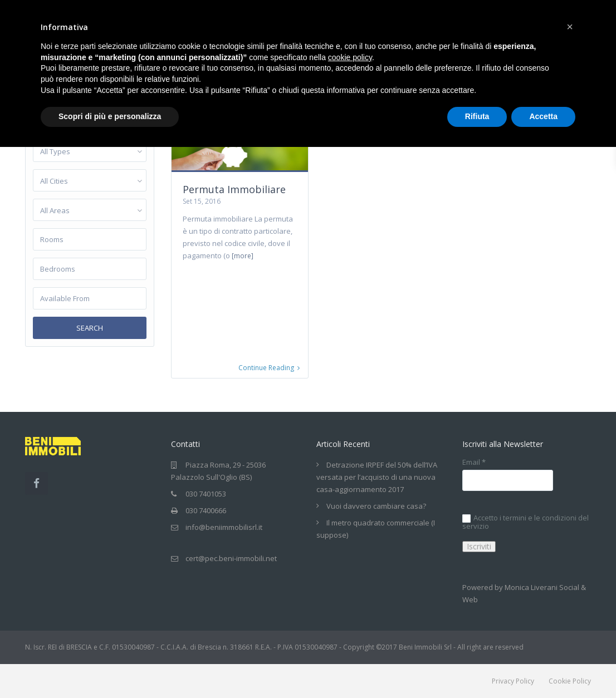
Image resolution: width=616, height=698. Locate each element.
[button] (570, 27)
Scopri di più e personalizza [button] (110, 116)
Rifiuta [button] (477, 116)
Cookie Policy (570, 682)
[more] (243, 256)
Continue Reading (269, 368)
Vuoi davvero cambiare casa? (376, 507)
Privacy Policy (513, 682)
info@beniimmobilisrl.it (224, 528)
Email (474, 463)
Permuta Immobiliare (234, 189)
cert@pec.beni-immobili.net (231, 559)
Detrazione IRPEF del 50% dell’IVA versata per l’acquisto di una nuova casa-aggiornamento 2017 (377, 478)
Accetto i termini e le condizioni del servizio (525, 523)
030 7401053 (206, 494)
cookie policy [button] (350, 57)
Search (90, 328)
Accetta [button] (543, 116)
